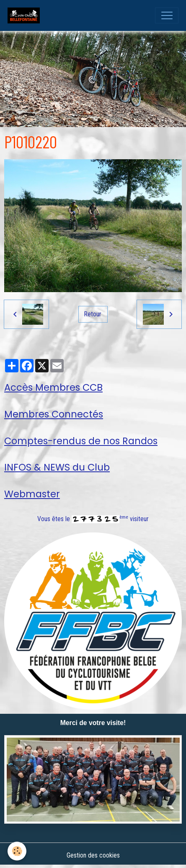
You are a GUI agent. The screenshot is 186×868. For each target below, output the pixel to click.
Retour (93, 314)
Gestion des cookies (93, 855)
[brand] (26, 15)
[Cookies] (17, 851)
